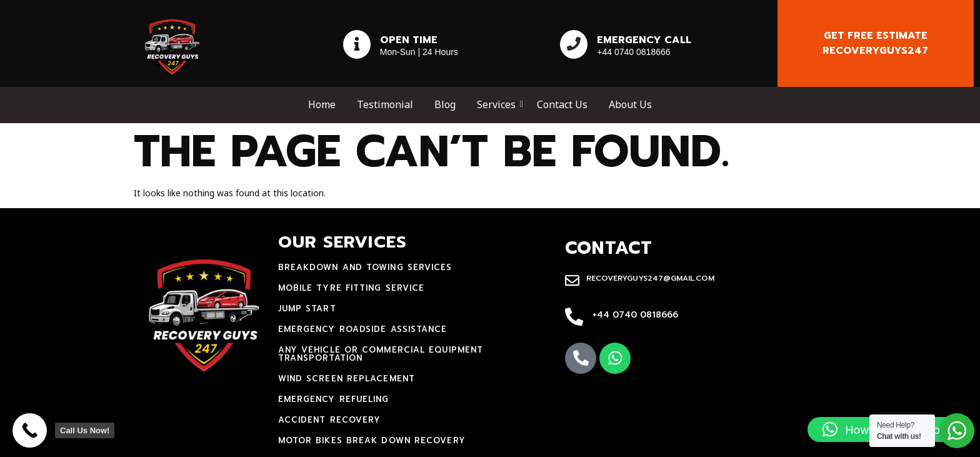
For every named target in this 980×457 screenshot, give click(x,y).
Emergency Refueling (334, 399)
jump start (307, 309)
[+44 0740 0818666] (574, 318)
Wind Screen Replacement (347, 379)
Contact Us (562, 104)
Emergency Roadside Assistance (363, 329)
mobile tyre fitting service (352, 288)
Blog (445, 104)
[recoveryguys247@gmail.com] (572, 281)
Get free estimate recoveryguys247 (875, 43)
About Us (630, 104)
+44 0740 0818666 (635, 315)
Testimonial (385, 104)
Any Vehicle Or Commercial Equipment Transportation (381, 354)
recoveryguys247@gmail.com (650, 278)
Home (322, 104)
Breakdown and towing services (365, 267)
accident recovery (330, 420)
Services (498, 104)
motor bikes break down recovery (372, 440)
